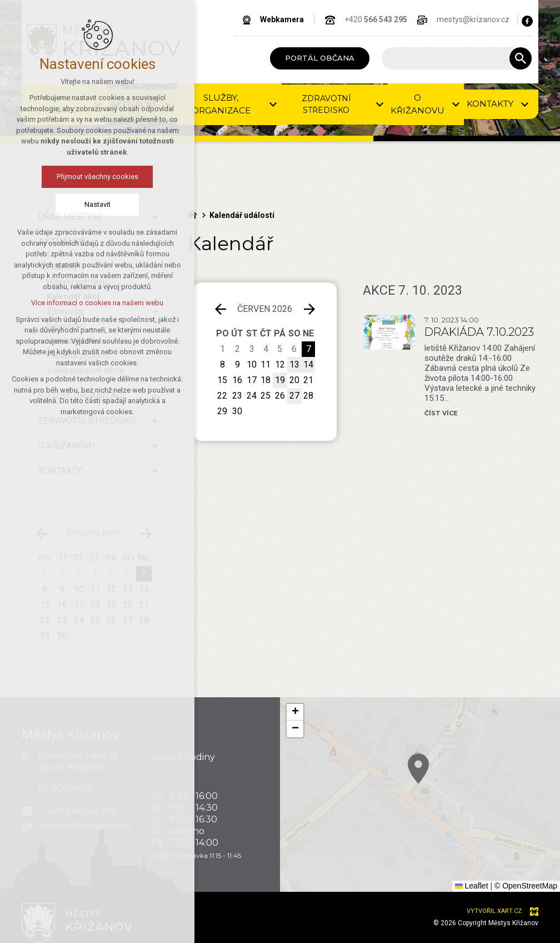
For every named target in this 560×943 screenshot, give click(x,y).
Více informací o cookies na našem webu (97, 303)
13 (294, 364)
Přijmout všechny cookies (97, 177)
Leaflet (472, 886)
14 (308, 364)
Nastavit (97, 204)
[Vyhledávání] (521, 58)
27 (294, 396)
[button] (295, 712)
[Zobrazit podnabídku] (273, 104)
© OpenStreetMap (526, 886)
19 (280, 380)
